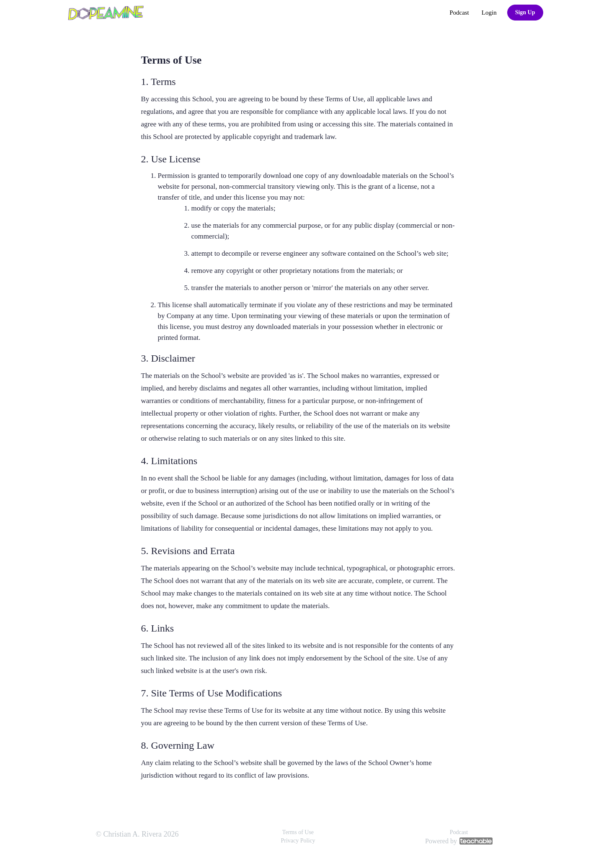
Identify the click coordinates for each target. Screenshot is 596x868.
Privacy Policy (298, 841)
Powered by (459, 841)
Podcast (459, 13)
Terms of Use (298, 832)
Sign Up (525, 12)
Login (489, 13)
